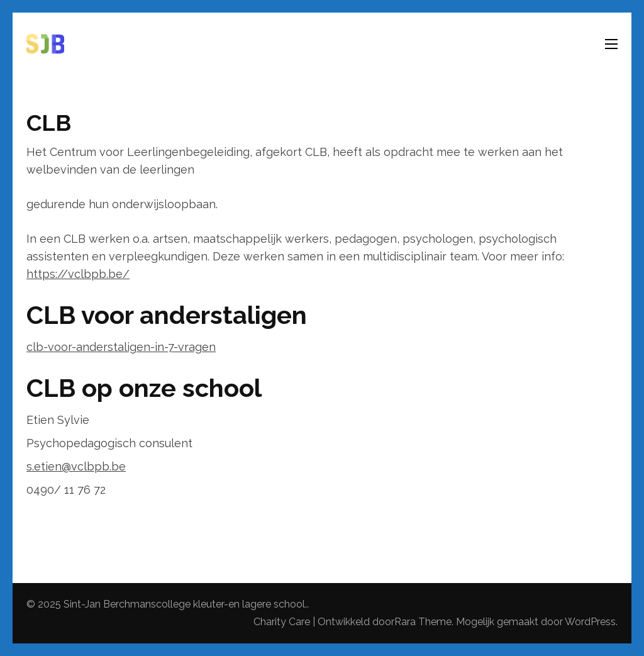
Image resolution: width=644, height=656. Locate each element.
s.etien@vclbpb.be (76, 466)
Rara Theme (423, 622)
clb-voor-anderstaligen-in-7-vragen (121, 347)
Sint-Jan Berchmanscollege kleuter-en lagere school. (185, 604)
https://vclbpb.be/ (78, 274)
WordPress (590, 622)
